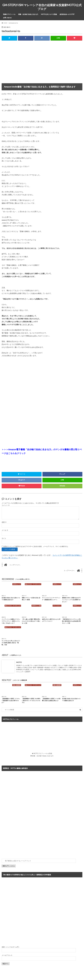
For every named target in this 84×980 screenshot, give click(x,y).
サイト (4, 538)
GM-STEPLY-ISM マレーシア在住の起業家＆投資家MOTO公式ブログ (42, 7)
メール (5, 530)
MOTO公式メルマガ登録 (49, 14)
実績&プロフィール (9, 14)
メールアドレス (7, 955)
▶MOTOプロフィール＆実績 (42, 753)
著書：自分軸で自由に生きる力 (28, 14)
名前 (4, 522)
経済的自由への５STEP (67, 14)
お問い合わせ (7, 18)
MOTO (19, 662)
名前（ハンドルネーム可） (11, 947)
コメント (6, 505)
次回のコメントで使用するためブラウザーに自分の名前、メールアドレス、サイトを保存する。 (36, 546)
